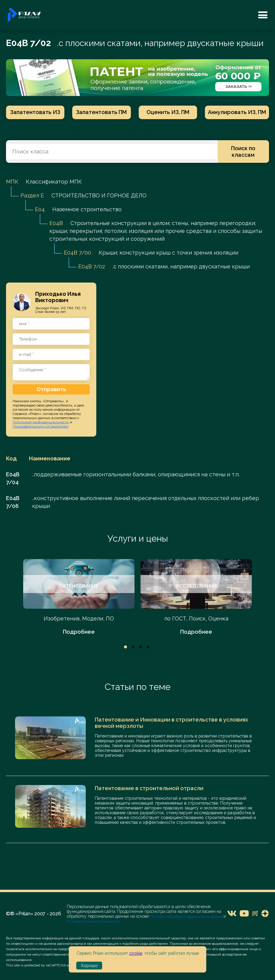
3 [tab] (141, 647)
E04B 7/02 (92, 266)
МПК (12, 182)
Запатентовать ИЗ (35, 112)
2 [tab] (133, 647)
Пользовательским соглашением (40, 426)
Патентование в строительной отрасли (149, 788)
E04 (40, 209)
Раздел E (32, 195)
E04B (56, 223)
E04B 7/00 (77, 253)
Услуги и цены (138, 538)
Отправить (51, 389)
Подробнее (79, 632)
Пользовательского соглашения (93, 921)
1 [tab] (125, 647)
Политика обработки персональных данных (187, 917)
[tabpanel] (79, 597)
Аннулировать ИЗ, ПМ (237, 112)
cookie (136, 953)
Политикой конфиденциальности (41, 422)
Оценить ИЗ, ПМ (168, 112)
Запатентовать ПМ (101, 112)
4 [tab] (148, 647)
